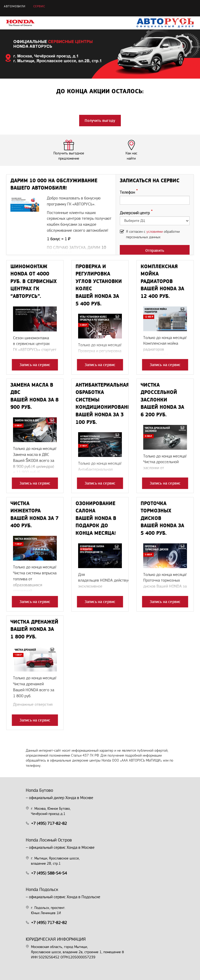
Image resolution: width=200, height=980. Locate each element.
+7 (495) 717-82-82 (49, 824)
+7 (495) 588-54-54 (49, 873)
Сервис (39, 6)
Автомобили (15, 6)
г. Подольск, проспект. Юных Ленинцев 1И (48, 910)
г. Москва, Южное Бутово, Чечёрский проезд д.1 (51, 811)
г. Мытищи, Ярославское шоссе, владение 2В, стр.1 (55, 861)
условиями (155, 232)
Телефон (127, 193)
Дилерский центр (135, 213)
